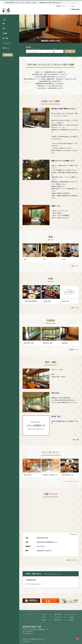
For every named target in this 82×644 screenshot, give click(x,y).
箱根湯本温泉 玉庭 (32, 627)
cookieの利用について (27, 641)
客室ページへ (74, 266)
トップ (30, 614)
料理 (44, 617)
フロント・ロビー (58, 370)
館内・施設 (75, 440)
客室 (44, 614)
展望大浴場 (55, 393)
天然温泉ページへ (73, 350)
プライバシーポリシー (72, 614)
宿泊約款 (72, 617)
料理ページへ (74, 308)
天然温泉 (44, 620)
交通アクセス (58, 620)
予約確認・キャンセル (61, 6)
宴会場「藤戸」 (57, 416)
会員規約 (72, 620)
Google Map (73, 534)
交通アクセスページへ (72, 560)
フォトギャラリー (58, 617)
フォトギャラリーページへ (71, 481)
